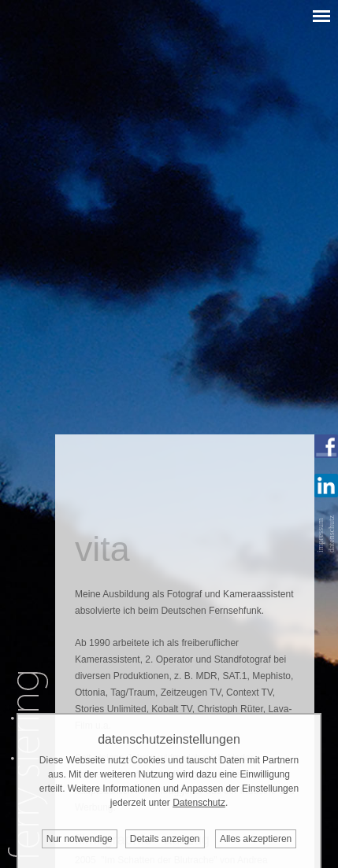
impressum (320, 535)
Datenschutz (199, 803)
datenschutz (331, 533)
